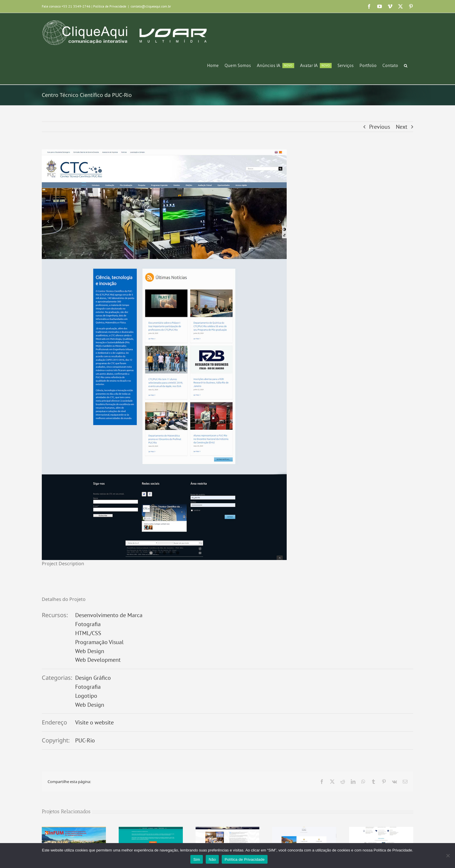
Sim (197, 859)
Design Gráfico (93, 678)
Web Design (90, 651)
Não (212, 859)
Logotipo (86, 696)
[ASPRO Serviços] (381, 831)
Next (402, 127)
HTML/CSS (88, 633)
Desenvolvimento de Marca (109, 615)
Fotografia (88, 624)
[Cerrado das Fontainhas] (304, 831)
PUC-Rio (85, 740)
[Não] (448, 856)
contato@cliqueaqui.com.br (151, 6)
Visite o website (94, 722)
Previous (380, 127)
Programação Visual (99, 642)
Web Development (98, 660)
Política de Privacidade (110, 6)
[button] (406, 66)
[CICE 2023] (228, 831)
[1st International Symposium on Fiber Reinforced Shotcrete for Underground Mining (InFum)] (74, 831)
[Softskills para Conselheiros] (151, 831)
